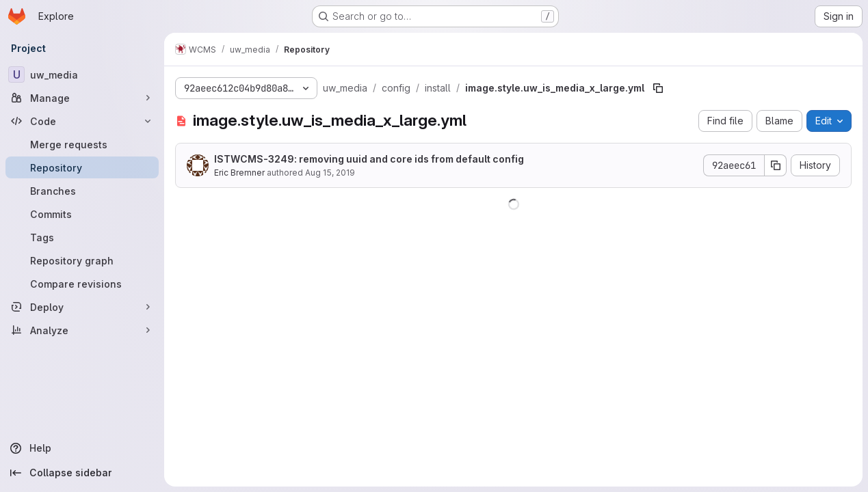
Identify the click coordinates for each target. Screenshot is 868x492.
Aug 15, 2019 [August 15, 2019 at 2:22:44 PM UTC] (330, 173)
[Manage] (82, 98)
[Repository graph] (82, 260)
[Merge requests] (82, 144)
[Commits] (82, 214)
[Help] (82, 448)
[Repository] (82, 167)
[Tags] (82, 237)
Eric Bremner (239, 173)
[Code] (82, 121)
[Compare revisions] (82, 284)
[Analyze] (82, 330)
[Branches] (82, 191)
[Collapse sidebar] (82, 473)
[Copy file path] (658, 88)
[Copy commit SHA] (776, 165)
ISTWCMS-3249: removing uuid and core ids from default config (369, 159)
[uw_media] (82, 74)
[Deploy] (82, 307)
